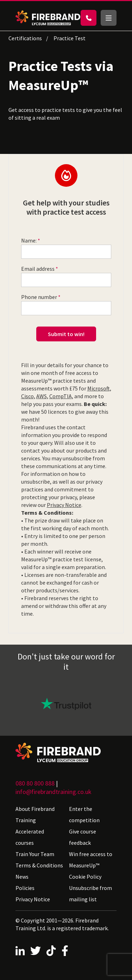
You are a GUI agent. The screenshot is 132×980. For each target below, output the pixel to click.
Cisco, (28, 396)
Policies (25, 888)
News (22, 877)
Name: (29, 240)
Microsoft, (99, 388)
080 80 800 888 (35, 783)
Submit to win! (66, 334)
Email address (38, 269)
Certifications (25, 38)
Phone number (39, 297)
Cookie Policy (85, 877)
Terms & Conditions (39, 865)
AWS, (42, 396)
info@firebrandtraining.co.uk (54, 792)
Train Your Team (35, 854)
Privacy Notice (64, 505)
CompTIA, (61, 396)
